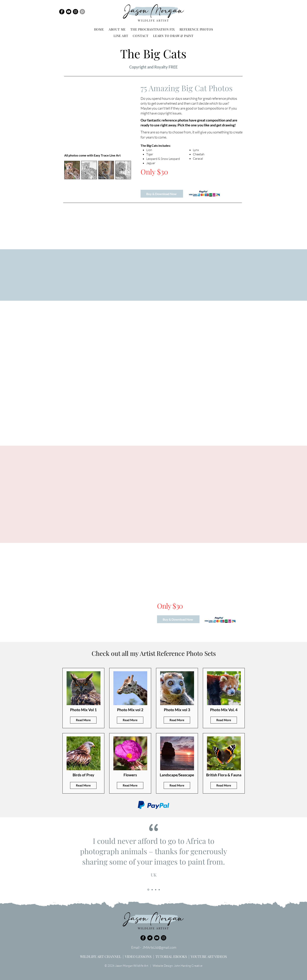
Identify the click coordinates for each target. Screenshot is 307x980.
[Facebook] (62, 12)
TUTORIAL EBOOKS (171, 957)
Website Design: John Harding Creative (178, 966)
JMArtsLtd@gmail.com (159, 947)
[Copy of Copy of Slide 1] (156, 890)
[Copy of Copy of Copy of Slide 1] (159, 890)
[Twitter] (150, 938)
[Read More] (83, 720)
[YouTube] (69, 12)
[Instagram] (75, 12)
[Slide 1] (148, 890)
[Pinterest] (82, 12)
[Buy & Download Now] (162, 194)
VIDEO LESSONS (138, 957)
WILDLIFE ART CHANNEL (101, 957)
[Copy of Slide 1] (152, 890)
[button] (196, 29)
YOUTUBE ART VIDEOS (209, 957)
